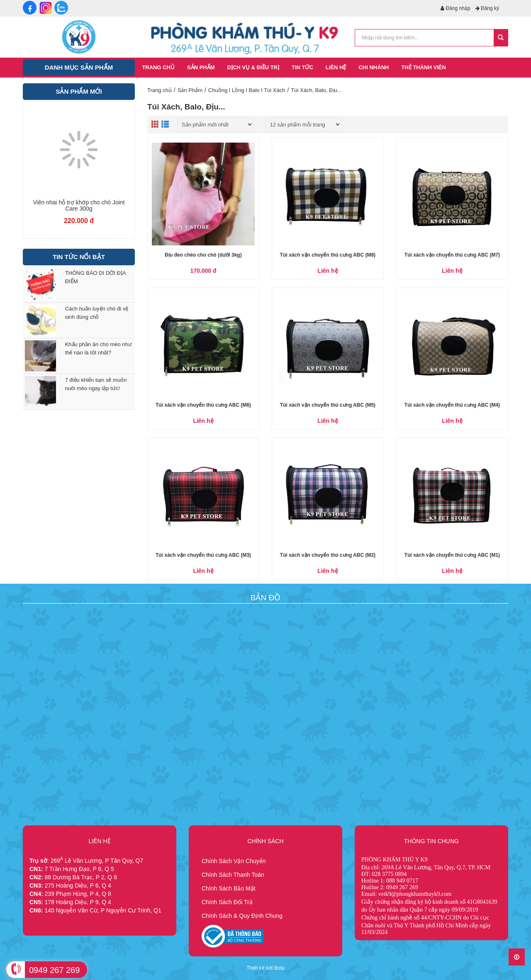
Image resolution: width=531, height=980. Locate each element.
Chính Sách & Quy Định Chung (242, 916)
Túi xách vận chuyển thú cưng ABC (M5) (328, 405)
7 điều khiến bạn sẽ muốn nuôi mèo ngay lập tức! (96, 384)
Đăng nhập (455, 8)
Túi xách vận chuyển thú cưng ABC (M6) (203, 405)
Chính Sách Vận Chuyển (234, 861)
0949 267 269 (54, 970)
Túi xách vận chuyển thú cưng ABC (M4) (452, 405)
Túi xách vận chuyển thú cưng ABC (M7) (452, 255)
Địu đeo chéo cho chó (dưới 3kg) (203, 255)
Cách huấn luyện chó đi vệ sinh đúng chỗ (97, 313)
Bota (279, 968)
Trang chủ (160, 90)
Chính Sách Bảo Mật (229, 888)
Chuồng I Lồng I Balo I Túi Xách (247, 90)
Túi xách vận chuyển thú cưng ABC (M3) (203, 555)
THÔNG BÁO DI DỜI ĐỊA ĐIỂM (95, 277)
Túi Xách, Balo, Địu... (316, 90)
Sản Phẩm (190, 90)
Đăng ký (487, 8)
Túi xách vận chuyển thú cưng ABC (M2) (328, 555)
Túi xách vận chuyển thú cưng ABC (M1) (452, 555)
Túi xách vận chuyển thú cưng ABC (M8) (328, 255)
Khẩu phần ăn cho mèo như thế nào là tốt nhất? (99, 348)
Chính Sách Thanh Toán (233, 875)
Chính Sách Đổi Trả (227, 902)
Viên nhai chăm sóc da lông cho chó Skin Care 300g (79, 206)
